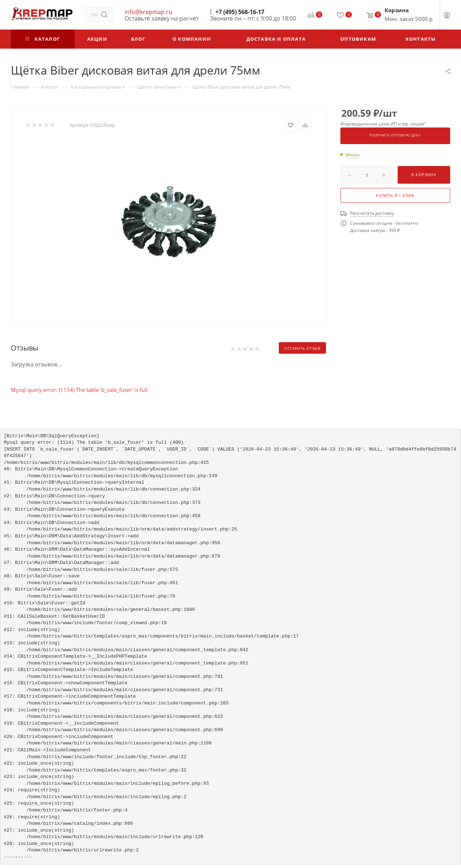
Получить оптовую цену (395, 135)
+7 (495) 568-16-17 (240, 12)
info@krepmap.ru (148, 12)
